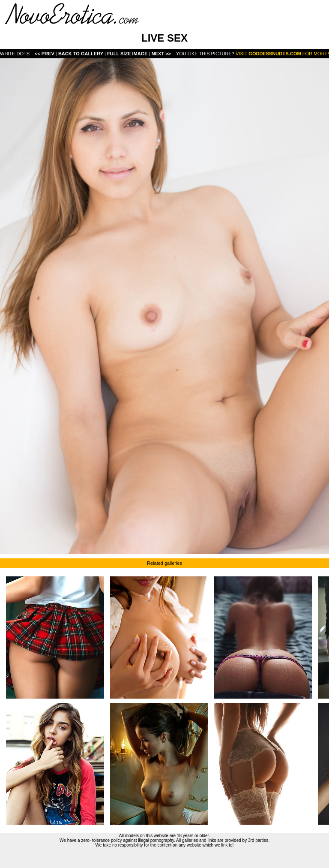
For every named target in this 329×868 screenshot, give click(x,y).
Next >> (161, 54)
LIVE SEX (164, 38)
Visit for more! (282, 54)
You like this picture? (205, 54)
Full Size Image (128, 54)
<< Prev (45, 54)
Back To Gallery (81, 54)
